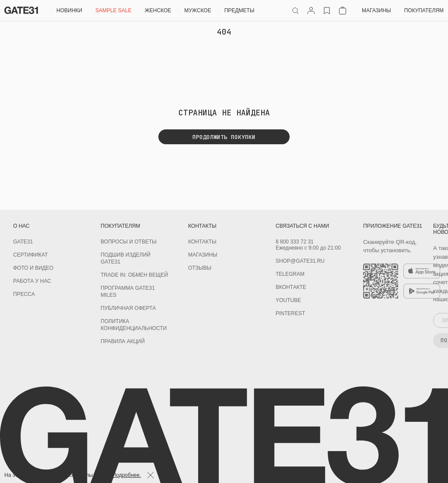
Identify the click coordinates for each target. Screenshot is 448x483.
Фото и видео (33, 268)
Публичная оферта (128, 308)
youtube (288, 300)
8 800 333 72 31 (295, 242)
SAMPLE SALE (114, 10)
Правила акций (123, 341)
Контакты (202, 242)
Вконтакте (291, 287)
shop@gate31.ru (300, 261)
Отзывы (200, 268)
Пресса (24, 294)
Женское (158, 10)
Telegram (290, 274)
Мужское (198, 10)
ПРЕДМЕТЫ (240, 10)
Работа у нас (32, 281)
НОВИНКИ (69, 10)
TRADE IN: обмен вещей (134, 275)
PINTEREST (290, 313)
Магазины (376, 10)
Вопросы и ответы (129, 242)
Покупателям (424, 10)
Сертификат (30, 255)
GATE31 (23, 242)
